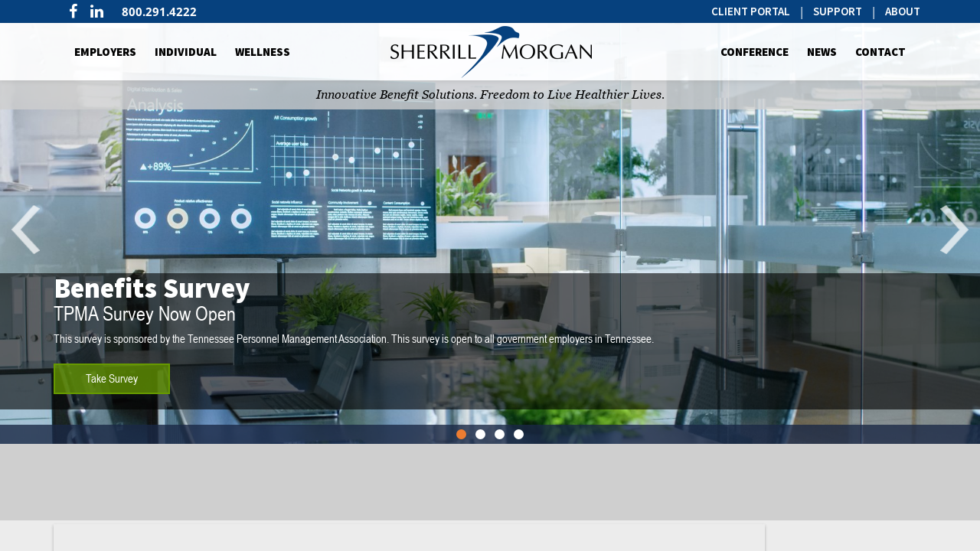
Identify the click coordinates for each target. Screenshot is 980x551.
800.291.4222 (159, 11)
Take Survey (112, 378)
